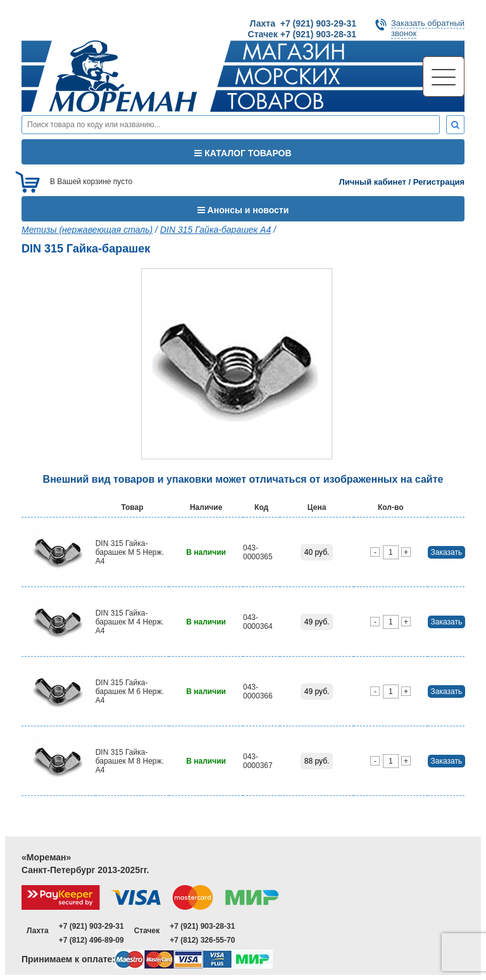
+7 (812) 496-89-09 (91, 940)
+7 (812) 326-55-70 (202, 940)
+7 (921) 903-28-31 (202, 926)
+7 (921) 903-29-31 (91, 926)
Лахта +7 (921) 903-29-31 (303, 23)
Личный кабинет (373, 182)
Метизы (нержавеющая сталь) (87, 230)
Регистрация (439, 182)
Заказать (447, 552)
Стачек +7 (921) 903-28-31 (302, 34)
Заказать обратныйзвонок (428, 28)
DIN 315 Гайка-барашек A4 (215, 230)
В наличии (206, 552)
